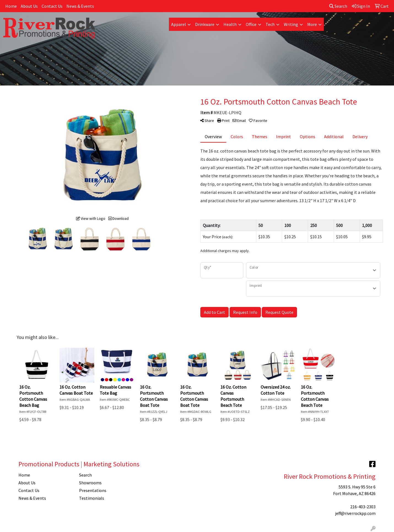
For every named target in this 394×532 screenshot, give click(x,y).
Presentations (93, 490)
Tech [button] (270, 24)
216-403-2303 (363, 507)
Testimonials (92, 498)
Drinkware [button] (205, 24)
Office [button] (251, 24)
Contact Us (52, 6)
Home (11, 6)
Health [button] (230, 24)
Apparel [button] (179, 24)
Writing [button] (291, 24)
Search (338, 6)
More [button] (312, 24)
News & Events (80, 6)
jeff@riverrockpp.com (355, 513)
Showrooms (90, 483)
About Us (29, 6)
